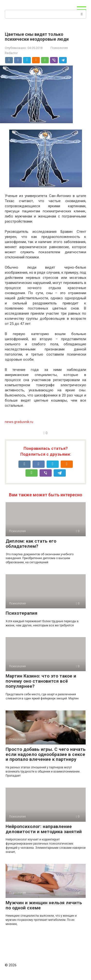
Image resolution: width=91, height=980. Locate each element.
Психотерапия (21, 613)
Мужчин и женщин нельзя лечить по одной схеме (44, 905)
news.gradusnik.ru (19, 422)
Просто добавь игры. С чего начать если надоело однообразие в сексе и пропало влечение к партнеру (46, 754)
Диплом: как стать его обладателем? (31, 544)
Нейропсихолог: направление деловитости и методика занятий (44, 829)
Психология (59, 48)
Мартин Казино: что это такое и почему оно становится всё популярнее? (41, 681)
